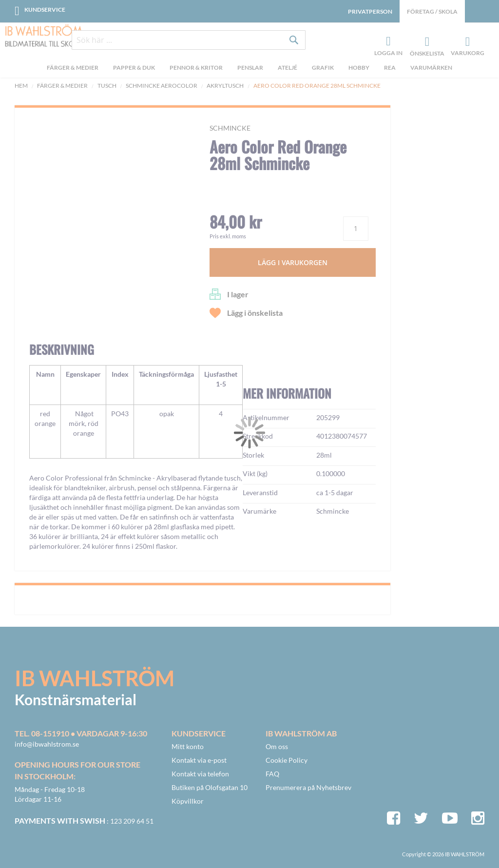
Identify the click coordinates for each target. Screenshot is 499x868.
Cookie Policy (287, 760)
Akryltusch (225, 86)
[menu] (249, 69)
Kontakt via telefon (200, 774)
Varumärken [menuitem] (431, 68)
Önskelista (426, 42)
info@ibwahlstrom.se (47, 744)
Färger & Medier (62, 86)
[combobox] (189, 40)
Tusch (107, 86)
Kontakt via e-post (199, 760)
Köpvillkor (188, 801)
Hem (21, 86)
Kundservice (45, 10)
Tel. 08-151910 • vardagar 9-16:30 (81, 733)
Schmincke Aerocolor (162, 86)
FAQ (272, 774)
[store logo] (44, 37)
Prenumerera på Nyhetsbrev (308, 787)
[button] (52, 319)
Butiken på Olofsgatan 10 (210, 787)
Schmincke (230, 128)
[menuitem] (73, 69)
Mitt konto (188, 746)
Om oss (277, 746)
